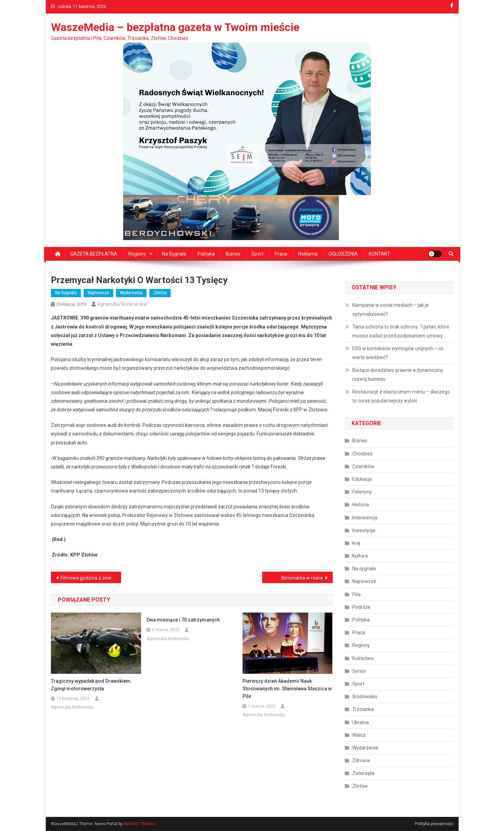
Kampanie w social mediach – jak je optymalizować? (390, 310)
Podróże (361, 607)
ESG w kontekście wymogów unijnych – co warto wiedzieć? (398, 353)
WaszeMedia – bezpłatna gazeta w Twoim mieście (175, 27)
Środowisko (365, 697)
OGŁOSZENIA (343, 254)
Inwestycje (364, 530)
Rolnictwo (363, 658)
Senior (359, 671)
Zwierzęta (363, 773)
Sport (258, 254)
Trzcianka (363, 709)
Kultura (360, 556)
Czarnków (363, 466)
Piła (356, 594)
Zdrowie (361, 760)
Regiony (137, 254)
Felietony (362, 492)
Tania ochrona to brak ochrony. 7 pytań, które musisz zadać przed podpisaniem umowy (401, 331)
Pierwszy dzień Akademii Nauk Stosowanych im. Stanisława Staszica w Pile (287, 689)
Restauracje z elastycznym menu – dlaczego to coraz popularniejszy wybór (401, 396)
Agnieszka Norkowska (122, 304)
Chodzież (362, 454)
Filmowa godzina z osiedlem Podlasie (91, 578)
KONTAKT (379, 254)
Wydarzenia (131, 293)
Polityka (206, 254)
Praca (281, 254)
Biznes (233, 254)
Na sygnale (174, 254)
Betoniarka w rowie (302, 578)
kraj (356, 543)
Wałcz (359, 735)
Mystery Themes (140, 824)
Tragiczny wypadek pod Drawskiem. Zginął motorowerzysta (91, 685)
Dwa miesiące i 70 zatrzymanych (183, 620)
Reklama (308, 254)
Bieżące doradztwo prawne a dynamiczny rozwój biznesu (398, 375)
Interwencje (365, 518)
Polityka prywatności (434, 824)
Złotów (160, 293)
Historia (361, 505)
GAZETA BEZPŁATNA (94, 254)
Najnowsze (98, 293)
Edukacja (362, 479)
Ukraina (361, 722)
